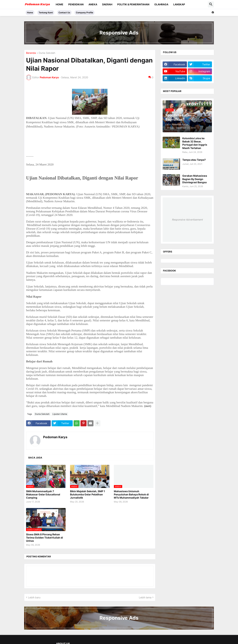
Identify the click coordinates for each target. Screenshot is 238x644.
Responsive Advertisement (187, 220)
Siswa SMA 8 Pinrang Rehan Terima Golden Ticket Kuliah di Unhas (45, 538)
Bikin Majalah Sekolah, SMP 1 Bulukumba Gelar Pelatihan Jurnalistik (88, 494)
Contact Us (64, 13)
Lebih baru (34, 597)
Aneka (93, 4)
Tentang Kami (46, 13)
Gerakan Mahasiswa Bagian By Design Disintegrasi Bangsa (195, 179)
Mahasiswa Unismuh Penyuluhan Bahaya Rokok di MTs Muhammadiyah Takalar (131, 494)
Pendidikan (76, 4)
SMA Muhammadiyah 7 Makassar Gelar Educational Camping (43, 494)
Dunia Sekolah (47, 53)
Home (59, 4)
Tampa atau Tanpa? (194, 160)
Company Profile (85, 13)
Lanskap (179, 4)
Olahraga (161, 4)
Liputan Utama (60, 414)
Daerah (107, 4)
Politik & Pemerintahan (133, 4)
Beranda (31, 53)
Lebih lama (145, 597)
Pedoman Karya (55, 437)
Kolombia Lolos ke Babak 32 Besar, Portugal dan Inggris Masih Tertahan (195, 143)
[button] (211, 4)
